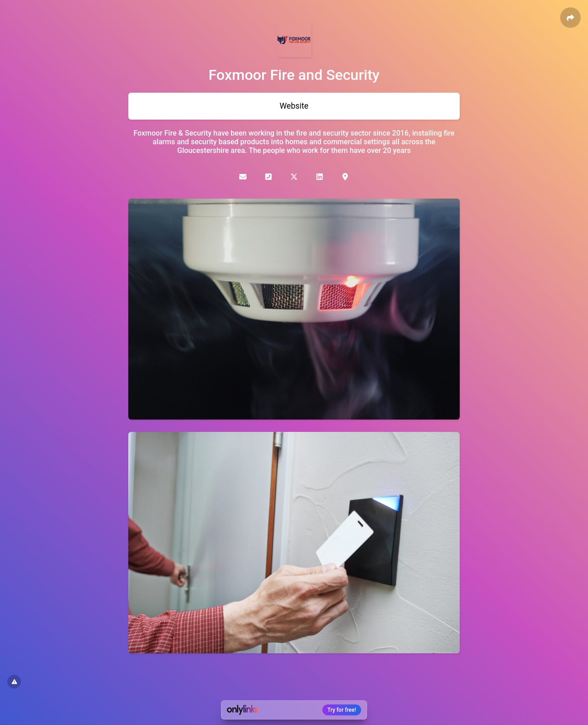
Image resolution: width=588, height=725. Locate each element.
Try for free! (342, 710)
